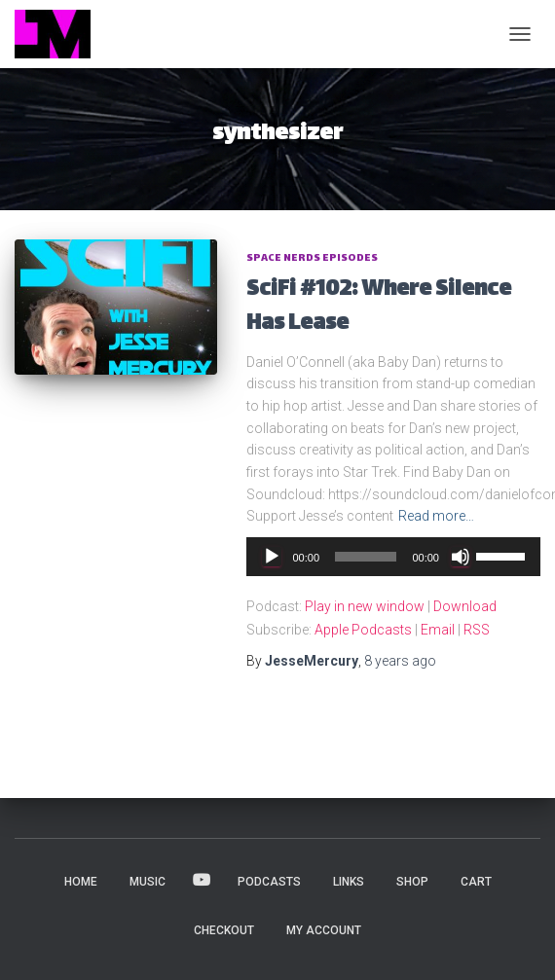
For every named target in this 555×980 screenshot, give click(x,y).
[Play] (272, 557)
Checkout (224, 930)
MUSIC (148, 882)
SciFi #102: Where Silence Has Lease (379, 308)
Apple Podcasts (363, 630)
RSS (477, 630)
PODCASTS (269, 882)
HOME (81, 882)
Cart (476, 882)
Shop (412, 882)
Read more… (436, 516)
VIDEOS (202, 881)
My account (324, 930)
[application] (393, 557)
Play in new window (365, 606)
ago (400, 661)
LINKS (349, 882)
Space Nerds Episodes (312, 258)
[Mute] (461, 557)
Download (465, 606)
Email (438, 630)
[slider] (366, 557)
